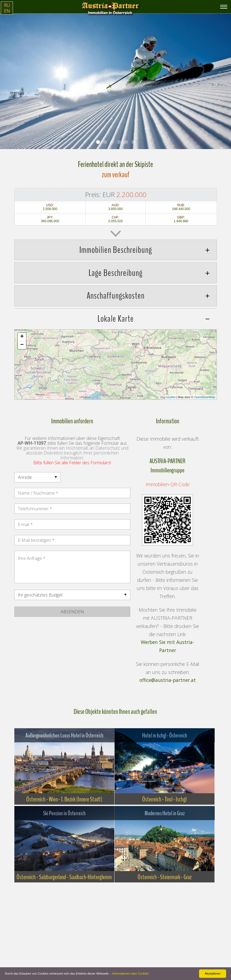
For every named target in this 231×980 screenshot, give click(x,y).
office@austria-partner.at (168, 680)
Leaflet (171, 397)
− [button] (22, 345)
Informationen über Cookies (130, 973)
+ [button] (22, 337)
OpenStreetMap (205, 397)
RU (7, 5)
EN (7, 11)
